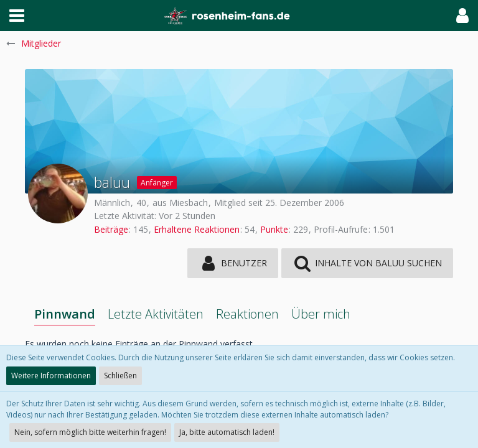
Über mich (321, 314)
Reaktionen (247, 314)
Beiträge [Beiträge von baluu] (111, 229)
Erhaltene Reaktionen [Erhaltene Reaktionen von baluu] (197, 229)
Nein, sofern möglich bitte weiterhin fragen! (90, 432)
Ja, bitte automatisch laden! (227, 432)
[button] (17, 16)
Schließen (120, 376)
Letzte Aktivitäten (156, 314)
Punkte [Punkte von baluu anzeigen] (274, 229)
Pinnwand (65, 314)
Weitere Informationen (51, 376)
